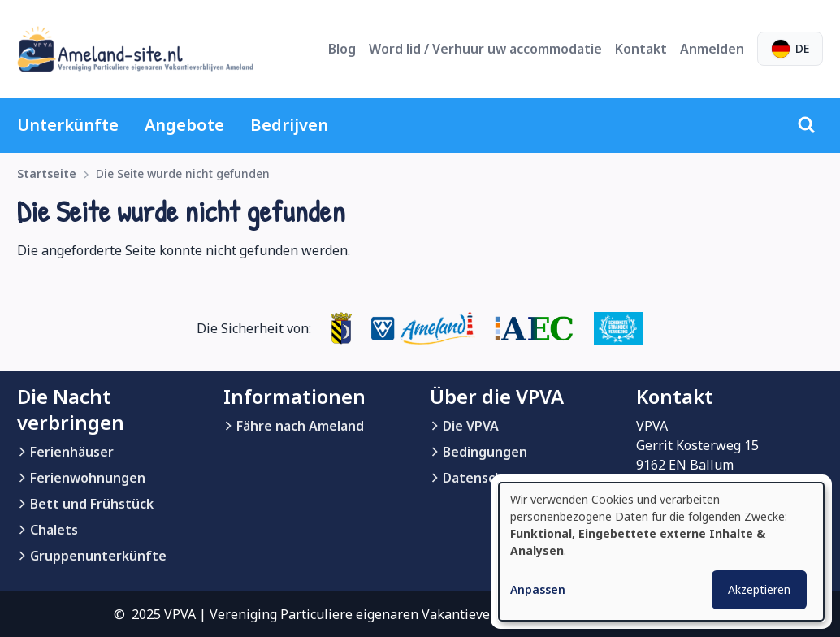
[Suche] (807, 125)
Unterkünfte (68, 125)
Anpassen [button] (538, 589)
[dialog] (661, 552)
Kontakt (641, 49)
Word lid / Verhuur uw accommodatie (485, 49)
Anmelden (712, 49)
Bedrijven (289, 125)
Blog (342, 49)
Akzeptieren (759, 589)
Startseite (47, 173)
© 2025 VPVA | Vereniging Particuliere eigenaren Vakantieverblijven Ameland (354, 614)
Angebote (184, 125)
